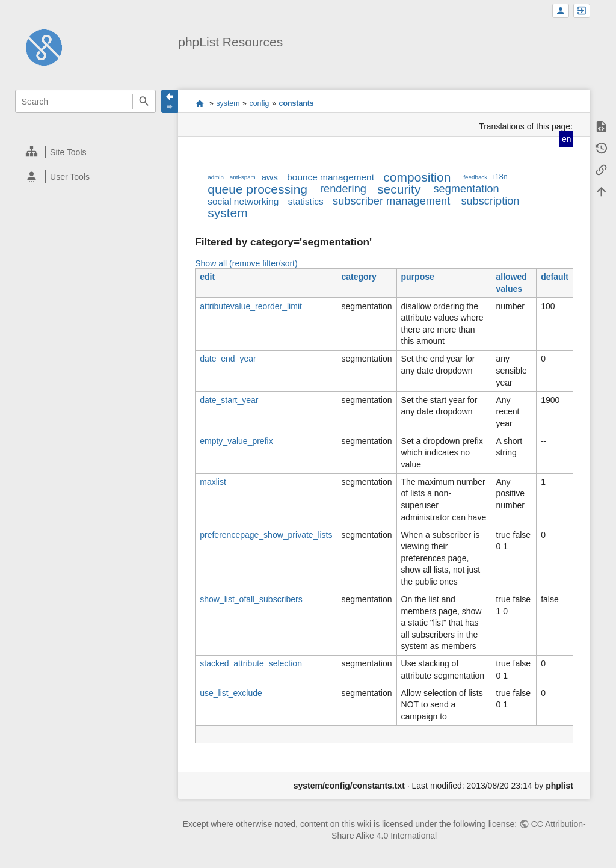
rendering (343, 189)
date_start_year (229, 400)
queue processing (257, 189)
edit (207, 277)
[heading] (86, 152)
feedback (475, 177)
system (228, 103)
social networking (243, 201)
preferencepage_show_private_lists (266, 535)
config (260, 103)
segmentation (466, 189)
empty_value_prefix (236, 441)
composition (417, 177)
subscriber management (391, 201)
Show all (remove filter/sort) (246, 263)
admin (216, 177)
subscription (490, 201)
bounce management (331, 177)
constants (297, 103)
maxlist (213, 482)
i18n (500, 177)
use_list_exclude (231, 693)
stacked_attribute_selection (251, 663)
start (199, 103)
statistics (306, 201)
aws (270, 177)
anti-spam (243, 177)
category (359, 277)
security (399, 189)
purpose (418, 277)
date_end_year (228, 359)
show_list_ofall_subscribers (251, 599)
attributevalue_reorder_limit (251, 306)
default (555, 277)
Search (144, 101)
